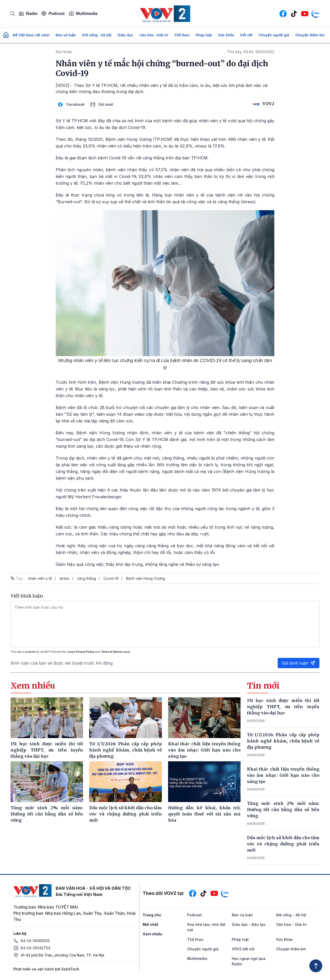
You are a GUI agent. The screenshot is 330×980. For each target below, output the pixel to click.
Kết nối (246, 35)
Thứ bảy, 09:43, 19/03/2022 (251, 52)
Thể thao (182, 35)
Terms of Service (112, 652)
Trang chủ (152, 915)
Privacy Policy (85, 652)
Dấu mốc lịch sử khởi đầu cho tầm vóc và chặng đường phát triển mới (283, 844)
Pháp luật (204, 35)
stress (64, 578)
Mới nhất (150, 924)
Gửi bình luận (299, 663)
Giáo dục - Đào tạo (249, 924)
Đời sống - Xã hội (97, 35)
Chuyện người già (274, 35)
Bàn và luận (66, 35)
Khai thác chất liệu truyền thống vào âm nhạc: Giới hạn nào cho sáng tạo (283, 775)
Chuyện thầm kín (310, 35)
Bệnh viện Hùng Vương (146, 578)
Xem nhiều (152, 934)
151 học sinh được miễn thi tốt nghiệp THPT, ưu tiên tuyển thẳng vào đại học (283, 707)
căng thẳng (86, 578)
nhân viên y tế (40, 578)
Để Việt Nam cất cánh (31, 35)
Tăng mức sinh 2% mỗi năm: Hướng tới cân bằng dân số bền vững (283, 810)
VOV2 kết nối (243, 949)
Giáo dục (125, 35)
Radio (28, 14)
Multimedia (83, 14)
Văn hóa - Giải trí (154, 35)
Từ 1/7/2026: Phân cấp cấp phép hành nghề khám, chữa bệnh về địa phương (283, 741)
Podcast (53, 14)
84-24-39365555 (35, 941)
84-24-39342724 (35, 948)
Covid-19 (111, 578)
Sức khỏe (226, 35)
